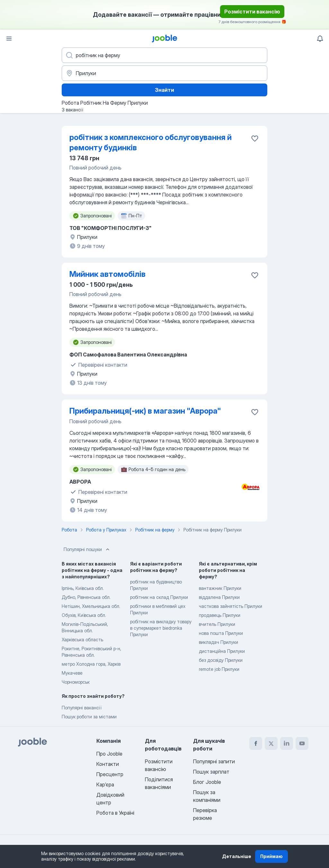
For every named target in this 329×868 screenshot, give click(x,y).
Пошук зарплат (211, 772)
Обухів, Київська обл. (84, 615)
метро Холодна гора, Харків (91, 664)
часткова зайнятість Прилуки (231, 606)
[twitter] (271, 743)
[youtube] (302, 743)
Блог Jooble (207, 782)
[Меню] (9, 39)
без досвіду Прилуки (221, 660)
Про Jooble (109, 754)
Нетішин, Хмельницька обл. (91, 606)
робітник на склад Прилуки (159, 597)
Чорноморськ (76, 682)
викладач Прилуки (218, 642)
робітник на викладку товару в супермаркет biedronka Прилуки (161, 628)
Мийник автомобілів (107, 274)
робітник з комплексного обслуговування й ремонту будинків (151, 142)
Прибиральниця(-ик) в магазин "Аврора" (145, 411)
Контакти (108, 764)
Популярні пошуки (87, 549)
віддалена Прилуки (219, 597)
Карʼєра (105, 785)
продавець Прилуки (220, 615)
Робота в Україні (115, 813)
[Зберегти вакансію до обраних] (255, 138)
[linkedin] (287, 743)
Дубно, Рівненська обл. (86, 597)
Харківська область (82, 640)
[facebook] (256, 743)
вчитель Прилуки (217, 624)
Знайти (164, 90)
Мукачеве (72, 673)
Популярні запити (214, 761)
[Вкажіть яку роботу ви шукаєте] (164, 55)
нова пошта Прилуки (221, 633)
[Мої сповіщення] (320, 39)
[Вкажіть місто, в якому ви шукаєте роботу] (164, 73)
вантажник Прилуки (220, 588)
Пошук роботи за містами (89, 717)
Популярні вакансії (81, 708)
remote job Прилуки (219, 669)
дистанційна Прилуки (222, 651)
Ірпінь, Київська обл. (83, 588)
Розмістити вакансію (252, 12)
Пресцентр (110, 774)
